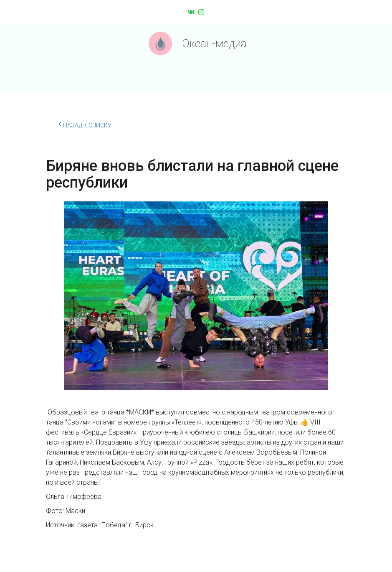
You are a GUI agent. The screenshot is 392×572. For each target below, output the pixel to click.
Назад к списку (85, 124)
